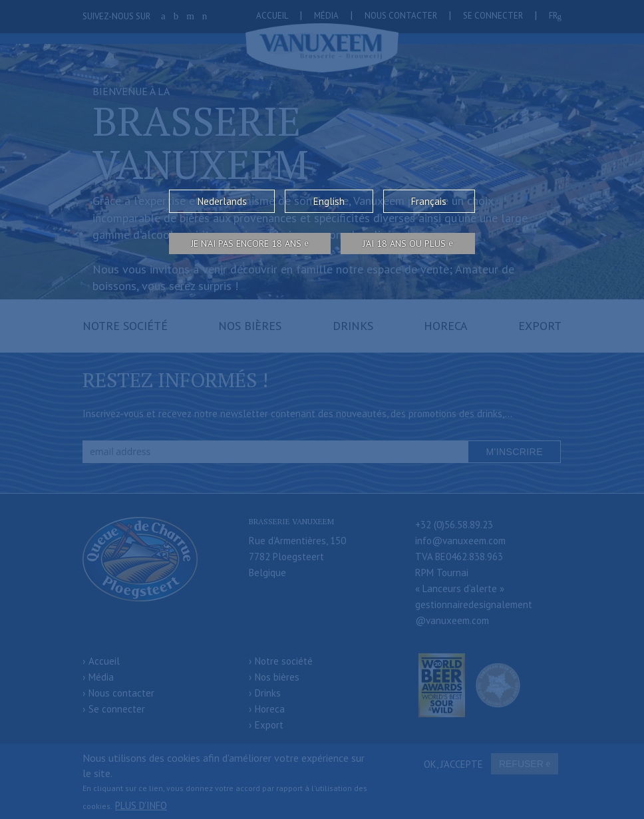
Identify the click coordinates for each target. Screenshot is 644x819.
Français (429, 201)
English (329, 201)
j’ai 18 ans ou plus (404, 244)
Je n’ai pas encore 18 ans (246, 244)
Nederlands (222, 201)
